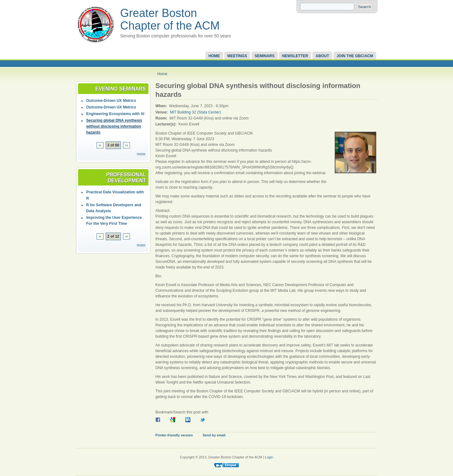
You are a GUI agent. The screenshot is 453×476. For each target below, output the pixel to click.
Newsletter (295, 56)
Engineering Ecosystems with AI (115, 114)
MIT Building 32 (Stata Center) (195, 112)
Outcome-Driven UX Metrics (111, 101)
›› (126, 145)
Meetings (237, 56)
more (141, 154)
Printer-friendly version (174, 435)
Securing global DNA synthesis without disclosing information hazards (114, 126)
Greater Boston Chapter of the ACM (170, 19)
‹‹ (100, 145)
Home (214, 56)
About (322, 56)
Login (269, 457)
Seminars (264, 56)
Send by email (214, 435)
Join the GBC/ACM (355, 56)
